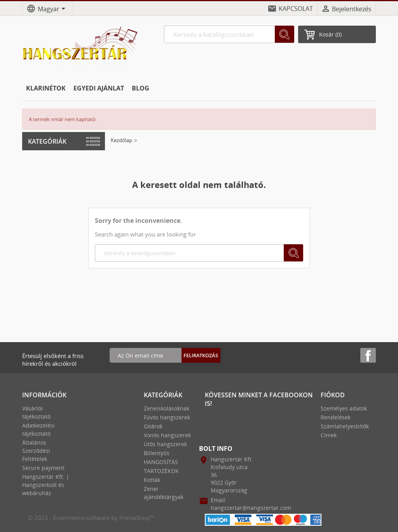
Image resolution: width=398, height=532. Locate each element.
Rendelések (336, 417)
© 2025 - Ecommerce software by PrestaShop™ (91, 518)
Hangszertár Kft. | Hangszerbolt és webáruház (46, 485)
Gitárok (153, 426)
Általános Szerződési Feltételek (36, 451)
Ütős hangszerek (165, 444)
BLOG (141, 88)
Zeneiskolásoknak (167, 408)
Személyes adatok (344, 408)
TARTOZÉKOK (161, 471)
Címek (329, 435)
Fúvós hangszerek (167, 417)
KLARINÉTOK (46, 88)
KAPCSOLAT (296, 9)
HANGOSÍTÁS (161, 462)
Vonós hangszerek (167, 435)
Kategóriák (47, 141)
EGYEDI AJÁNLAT (99, 88)
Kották (152, 480)
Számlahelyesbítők (345, 426)
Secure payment (43, 468)
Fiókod (333, 395)
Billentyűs (157, 453)
